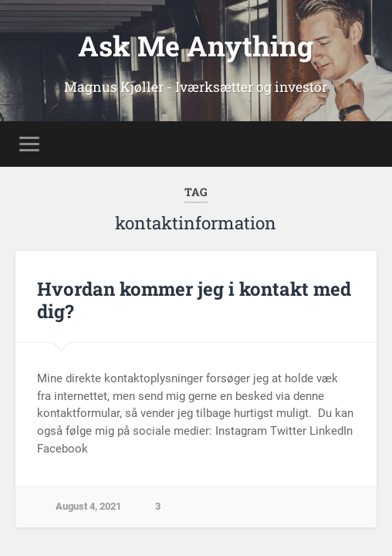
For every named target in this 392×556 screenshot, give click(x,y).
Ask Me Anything (196, 46)
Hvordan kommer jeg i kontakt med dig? (194, 300)
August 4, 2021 (88, 506)
